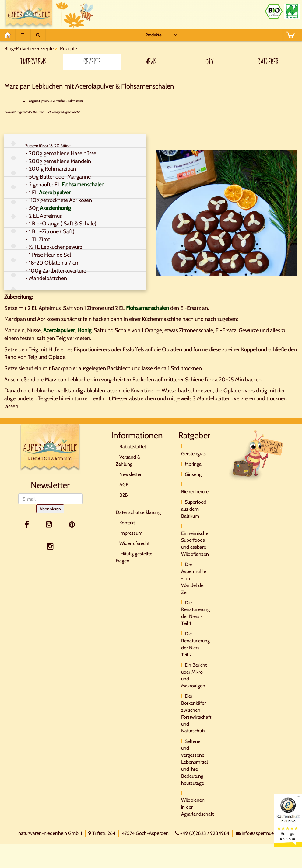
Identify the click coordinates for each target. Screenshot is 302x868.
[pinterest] (72, 524)
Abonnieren (50, 509)
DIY (209, 62)
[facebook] (28, 524)
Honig (84, 330)
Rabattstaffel (133, 447)
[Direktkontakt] (257, 455)
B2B (124, 495)
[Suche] (38, 35)
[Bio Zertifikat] (274, 11)
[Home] (10, 35)
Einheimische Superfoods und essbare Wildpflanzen (195, 544)
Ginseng (193, 474)
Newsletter (130, 474)
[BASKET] (290, 35)
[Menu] (23, 35)
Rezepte (92, 62)
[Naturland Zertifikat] (292, 11)
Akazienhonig (55, 208)
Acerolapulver (55, 193)
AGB (124, 485)
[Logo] (50, 448)
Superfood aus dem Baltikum (194, 509)
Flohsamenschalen (83, 185)
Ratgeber (268, 62)
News (151, 62)
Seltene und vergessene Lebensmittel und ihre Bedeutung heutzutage (195, 762)
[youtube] (50, 524)
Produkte (153, 35)
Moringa (193, 464)
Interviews (33, 62)
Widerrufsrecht (134, 543)
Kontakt (127, 523)
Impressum (131, 533)
